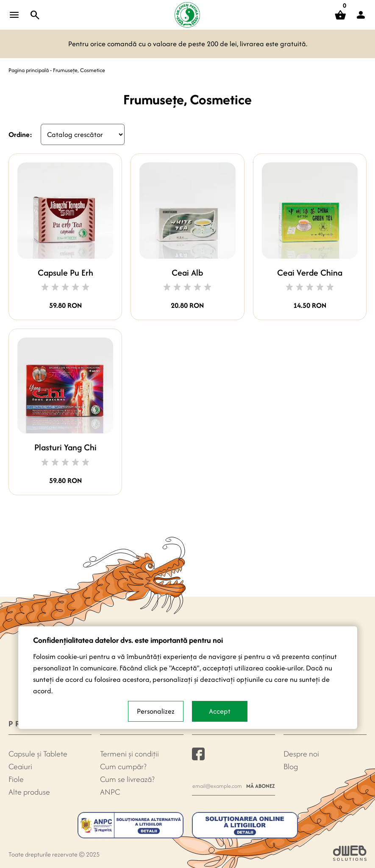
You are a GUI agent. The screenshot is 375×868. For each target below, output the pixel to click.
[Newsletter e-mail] (217, 786)
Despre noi (301, 754)
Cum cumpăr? (123, 766)
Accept (220, 711)
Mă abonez (261, 786)
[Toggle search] (35, 15)
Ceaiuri (20, 766)
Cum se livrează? (127, 779)
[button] (361, 15)
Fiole (16, 779)
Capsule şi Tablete (38, 754)
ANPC (110, 792)
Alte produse (29, 792)
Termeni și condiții (129, 754)
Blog (291, 766)
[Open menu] (14, 15)
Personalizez (156, 711)
